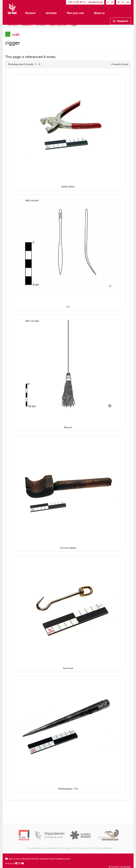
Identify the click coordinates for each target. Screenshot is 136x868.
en (128, 2)
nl (119, 2)
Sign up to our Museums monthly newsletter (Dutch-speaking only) (38, 859)
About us (99, 13)
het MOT (13, 25)
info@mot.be (96, 2)
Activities (51, 13)
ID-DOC (41, 25)
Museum (30, 13)
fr (123, 2)
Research (121, 21)
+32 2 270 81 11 (77, 2)
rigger (74, 25)
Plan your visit (75, 13)
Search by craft (58, 25)
